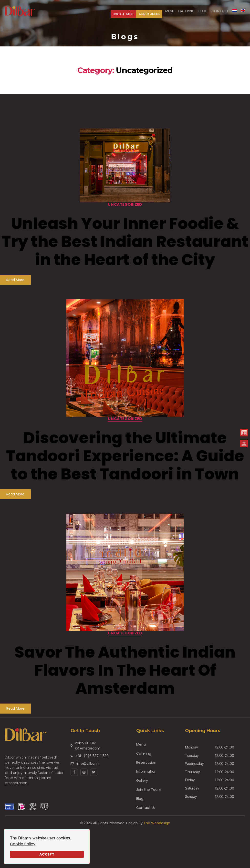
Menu (141, 748)
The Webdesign (157, 827)
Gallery (142, 784)
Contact (220, 13)
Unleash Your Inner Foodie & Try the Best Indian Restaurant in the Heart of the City (125, 245)
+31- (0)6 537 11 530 (92, 759)
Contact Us (146, 811)
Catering (144, 757)
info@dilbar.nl (88, 767)
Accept (47, 854)
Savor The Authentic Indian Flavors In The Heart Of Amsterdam (125, 674)
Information (146, 775)
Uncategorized (125, 208)
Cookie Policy (23, 844)
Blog (140, 802)
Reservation (146, 766)
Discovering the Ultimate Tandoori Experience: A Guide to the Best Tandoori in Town (125, 460)
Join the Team (149, 793)
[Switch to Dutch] (235, 12)
